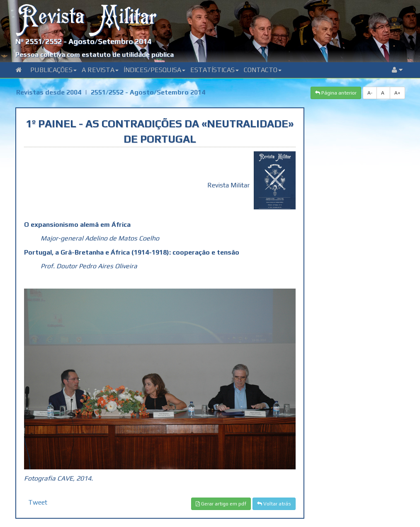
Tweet (38, 502)
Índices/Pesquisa (154, 70)
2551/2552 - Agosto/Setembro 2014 (148, 92)
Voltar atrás (274, 504)
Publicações (53, 70)
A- (370, 93)
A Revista (100, 70)
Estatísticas (215, 70)
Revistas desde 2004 (49, 92)
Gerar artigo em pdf (221, 504)
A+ (397, 93)
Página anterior (336, 93)
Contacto (263, 70)
